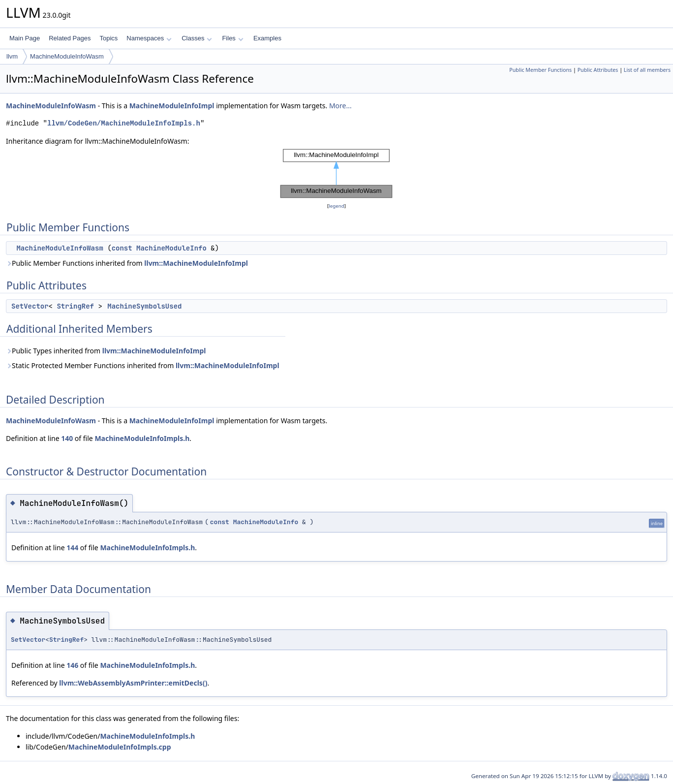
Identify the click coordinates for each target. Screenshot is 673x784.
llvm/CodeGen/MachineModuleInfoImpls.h (124, 123)
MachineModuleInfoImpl (172, 106)
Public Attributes (598, 70)
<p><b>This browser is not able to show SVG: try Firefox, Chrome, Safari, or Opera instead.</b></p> (336, 174)
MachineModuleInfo (171, 248)
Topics (108, 38)
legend (336, 206)
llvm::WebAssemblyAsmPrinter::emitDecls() (133, 683)
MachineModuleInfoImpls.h (142, 438)
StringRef (75, 306)
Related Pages (70, 38)
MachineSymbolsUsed (144, 306)
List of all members (647, 70)
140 (67, 438)
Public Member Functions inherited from (127, 263)
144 (72, 548)
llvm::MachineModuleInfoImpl (196, 263)
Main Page (25, 38)
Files (232, 38)
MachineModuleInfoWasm (67, 56)
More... (340, 106)
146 (72, 665)
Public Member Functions (540, 70)
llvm (12, 56)
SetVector (30, 306)
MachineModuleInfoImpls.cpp (120, 747)
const (122, 248)
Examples (267, 38)
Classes (197, 38)
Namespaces (149, 38)
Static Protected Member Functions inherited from (143, 365)
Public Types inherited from (106, 351)
